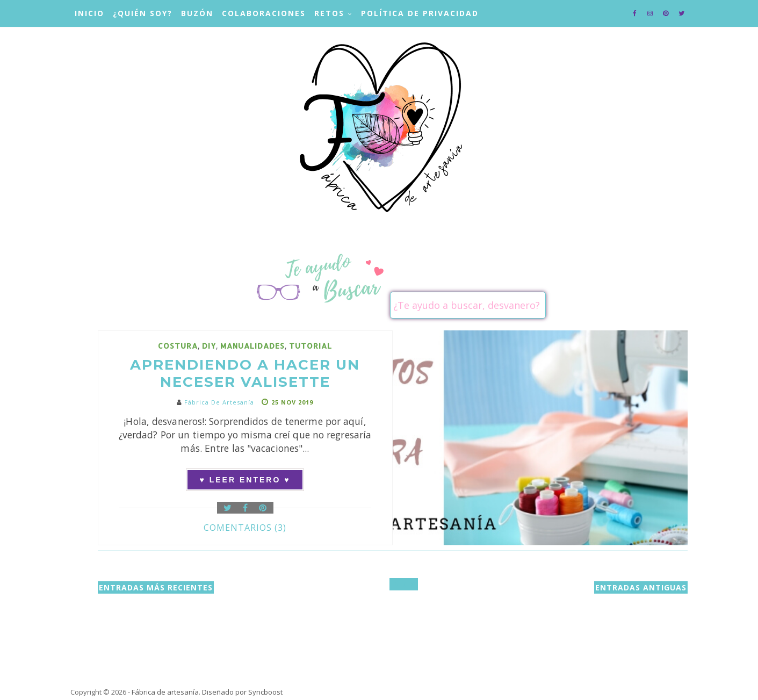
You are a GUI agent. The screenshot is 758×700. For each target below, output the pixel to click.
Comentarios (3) (245, 528)
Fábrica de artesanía (165, 692)
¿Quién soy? (143, 13)
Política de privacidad (420, 13)
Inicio (89, 13)
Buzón (197, 13)
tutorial (311, 346)
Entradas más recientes (156, 587)
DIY (209, 346)
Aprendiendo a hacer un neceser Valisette (245, 373)
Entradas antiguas (641, 587)
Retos (329, 13)
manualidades (252, 346)
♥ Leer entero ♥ (245, 480)
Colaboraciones (264, 13)
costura (178, 346)
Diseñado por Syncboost (242, 692)
